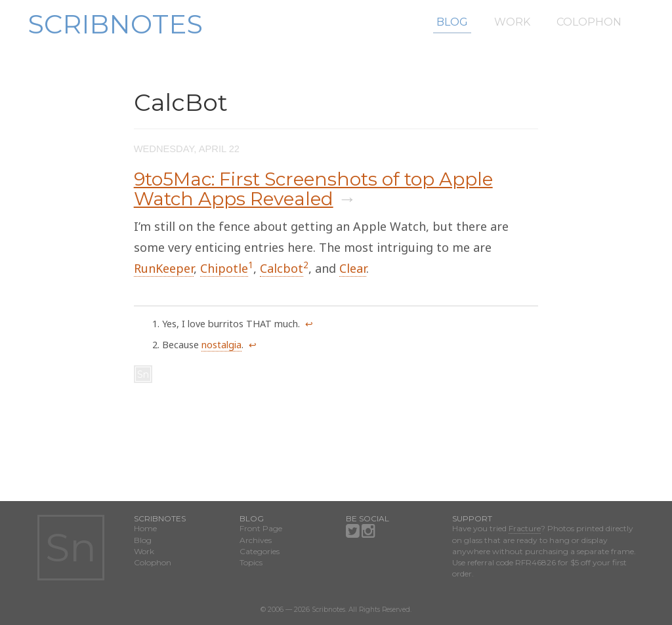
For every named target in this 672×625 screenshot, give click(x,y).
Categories (260, 551)
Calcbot (282, 268)
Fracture (525, 528)
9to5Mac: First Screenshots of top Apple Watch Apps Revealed (313, 189)
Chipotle (224, 268)
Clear (353, 268)
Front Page (261, 528)
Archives (256, 540)
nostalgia (221, 345)
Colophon (589, 22)
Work (512, 22)
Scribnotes (115, 24)
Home (145, 528)
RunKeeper (164, 268)
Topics (251, 562)
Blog (452, 22)
